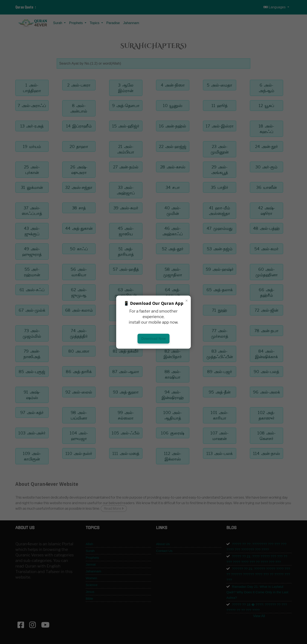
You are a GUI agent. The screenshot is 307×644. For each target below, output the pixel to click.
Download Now (154, 338)
